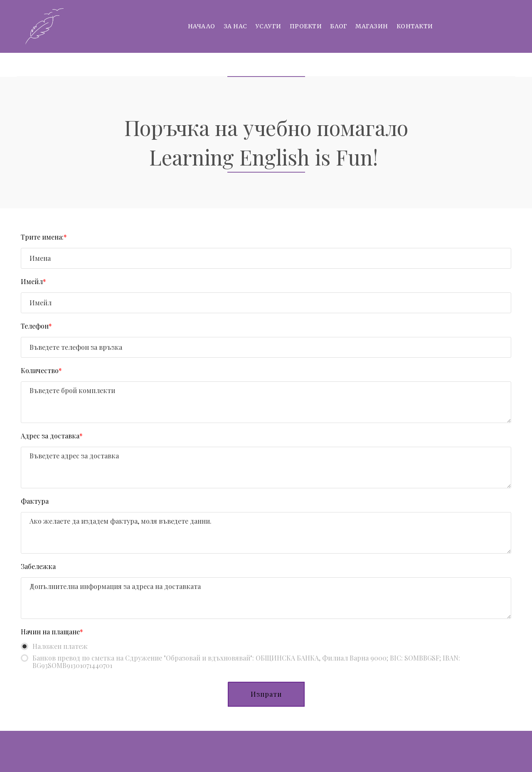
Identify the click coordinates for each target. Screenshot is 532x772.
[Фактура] (266, 533)
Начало (202, 26)
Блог (339, 26)
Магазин (372, 26)
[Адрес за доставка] (266, 468)
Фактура (35, 501)
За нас (235, 26)
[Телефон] (266, 347)
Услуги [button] (268, 26)
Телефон (36, 326)
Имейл (33, 281)
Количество (41, 370)
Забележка (38, 566)
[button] (266, 694)
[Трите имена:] (266, 258)
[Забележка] (266, 598)
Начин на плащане (52, 632)
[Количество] (266, 402)
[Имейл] (266, 303)
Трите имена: (44, 237)
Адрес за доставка (52, 436)
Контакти (415, 26)
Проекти (306, 26)
